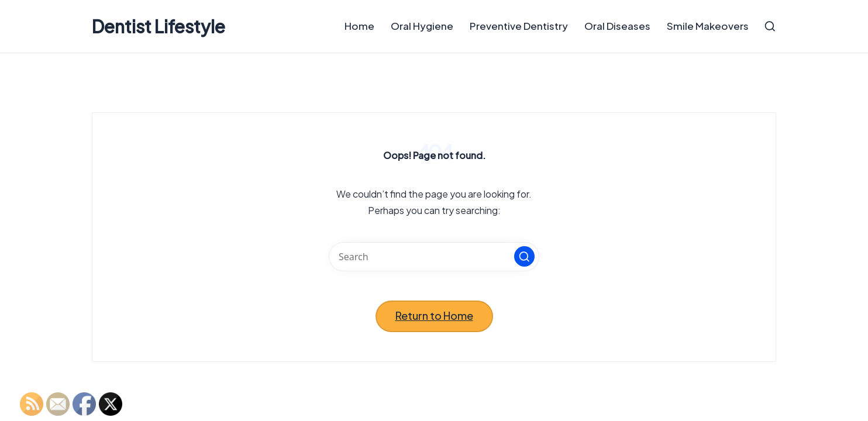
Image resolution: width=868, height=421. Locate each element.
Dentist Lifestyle (159, 27)
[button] (524, 256)
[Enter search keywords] (434, 257)
